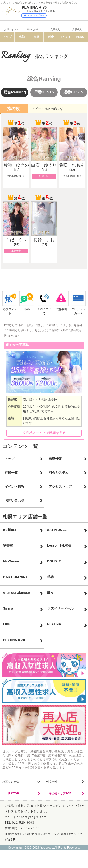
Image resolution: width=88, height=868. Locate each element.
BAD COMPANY (15, 577)
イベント (65, 37)
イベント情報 (15, 487)
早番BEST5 (44, 92)
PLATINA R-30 (14, 640)
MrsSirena (11, 561)
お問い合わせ (15, 500)
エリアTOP (12, 794)
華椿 (50, 577)
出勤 (22, 37)
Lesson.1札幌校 (59, 545)
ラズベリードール (60, 608)
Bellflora (10, 530)
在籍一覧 (11, 473)
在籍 (36, 37)
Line (6, 624)
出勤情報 (55, 459)
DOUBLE (54, 561)
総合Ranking (15, 92)
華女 (50, 593)
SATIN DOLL (57, 530)
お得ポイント (11, 29)
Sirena (8, 608)
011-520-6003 (23, 823)
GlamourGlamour (17, 593)
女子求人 (55, 29)
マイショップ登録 (34, 16)
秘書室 (8, 545)
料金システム (59, 473)
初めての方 (33, 29)
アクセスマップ (60, 487)
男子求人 (77, 29)
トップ (7, 37)
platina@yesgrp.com (30, 817)
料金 (51, 37)
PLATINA (54, 624)
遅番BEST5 (73, 92)
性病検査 (52, 782)
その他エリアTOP (60, 794)
